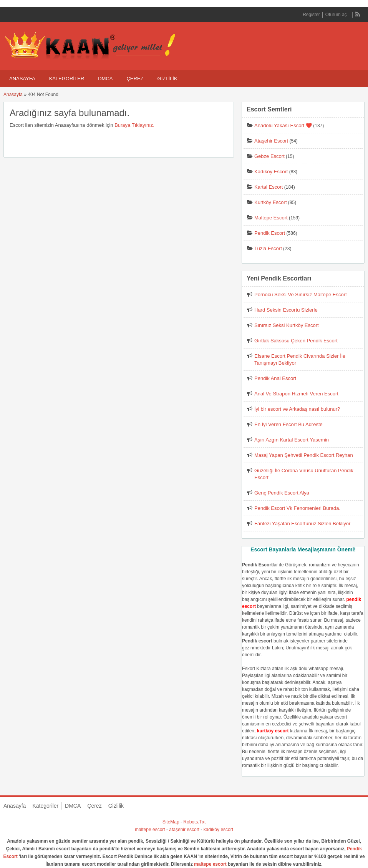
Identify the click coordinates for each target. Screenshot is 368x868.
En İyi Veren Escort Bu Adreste (288, 424)
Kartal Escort (269, 187)
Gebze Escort (269, 156)
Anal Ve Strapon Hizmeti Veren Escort (296, 394)
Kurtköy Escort (271, 202)
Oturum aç (337, 15)
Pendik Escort (270, 233)
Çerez (135, 79)
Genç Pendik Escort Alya (282, 493)
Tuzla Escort (268, 248)
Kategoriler (67, 79)
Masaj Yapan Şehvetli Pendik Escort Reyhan (304, 455)
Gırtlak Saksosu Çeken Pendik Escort (296, 341)
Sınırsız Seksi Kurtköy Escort (287, 325)
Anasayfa (22, 79)
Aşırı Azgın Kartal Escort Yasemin (292, 440)
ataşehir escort (184, 830)
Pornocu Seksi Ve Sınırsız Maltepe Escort (301, 295)
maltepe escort (150, 830)
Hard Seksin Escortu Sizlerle (286, 310)
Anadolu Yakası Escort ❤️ (283, 125)
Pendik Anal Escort (275, 378)
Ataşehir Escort (271, 141)
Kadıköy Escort (271, 172)
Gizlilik (167, 79)
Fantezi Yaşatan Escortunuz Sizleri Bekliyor (302, 524)
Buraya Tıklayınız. (134, 125)
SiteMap (171, 822)
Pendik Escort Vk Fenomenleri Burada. (297, 508)
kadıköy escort (218, 830)
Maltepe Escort (271, 218)
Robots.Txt (194, 822)
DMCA (105, 79)
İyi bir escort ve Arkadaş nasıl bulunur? (297, 409)
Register (311, 15)
